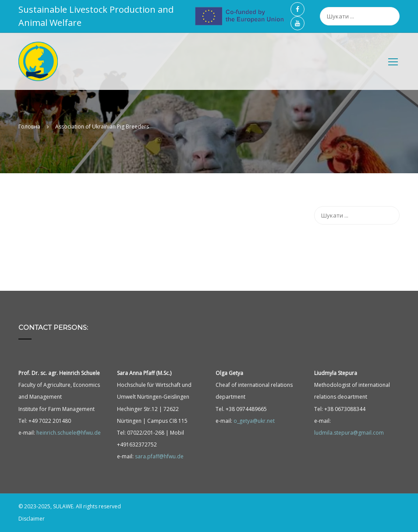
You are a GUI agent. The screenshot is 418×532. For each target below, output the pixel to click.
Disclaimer (32, 519)
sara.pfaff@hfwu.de (159, 457)
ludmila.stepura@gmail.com (349, 433)
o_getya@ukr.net (254, 421)
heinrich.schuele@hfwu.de (69, 433)
